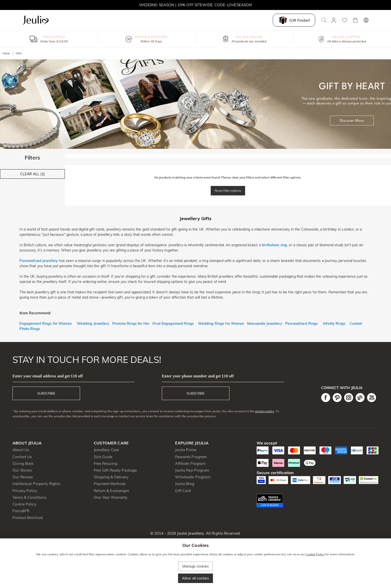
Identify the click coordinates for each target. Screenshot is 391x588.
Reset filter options (228, 191)
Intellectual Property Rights (36, 484)
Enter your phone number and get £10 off (198, 376)
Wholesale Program (193, 477)
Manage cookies (195, 566)
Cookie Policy (24, 504)
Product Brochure (28, 518)
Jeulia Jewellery (190, 533)
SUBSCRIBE (46, 393)
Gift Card (183, 491)
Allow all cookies (195, 578)
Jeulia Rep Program (192, 470)
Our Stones (22, 470)
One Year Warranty (111, 497)
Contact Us (22, 457)
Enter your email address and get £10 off (48, 376)
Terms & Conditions (29, 497)
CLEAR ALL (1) (32, 174)
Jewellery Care (106, 450)
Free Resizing (105, 463)
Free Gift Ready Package (115, 470)
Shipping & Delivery (111, 477)
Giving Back (23, 463)
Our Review (23, 477)
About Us (21, 450)
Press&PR (21, 511)
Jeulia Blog (185, 484)
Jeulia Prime (186, 450)
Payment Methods (110, 484)
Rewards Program (191, 457)
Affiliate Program (190, 463)
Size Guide (103, 457)
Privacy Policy (25, 491)
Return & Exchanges (111, 491)
